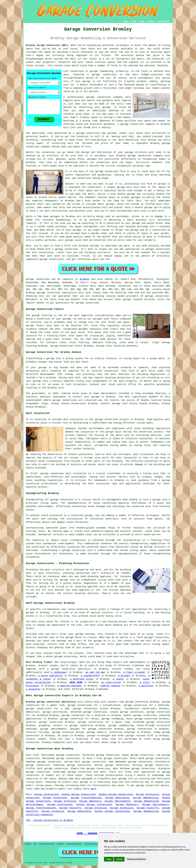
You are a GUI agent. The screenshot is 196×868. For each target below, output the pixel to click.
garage (162, 184)
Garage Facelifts (70, 808)
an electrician (111, 682)
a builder (124, 676)
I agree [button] (109, 859)
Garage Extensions (147, 794)
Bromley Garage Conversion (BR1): (48, 45)
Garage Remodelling (146, 798)
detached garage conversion (89, 712)
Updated (60, 844)
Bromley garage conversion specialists (51, 702)
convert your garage (75, 782)
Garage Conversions (93, 844)
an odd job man (95, 672)
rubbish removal (110, 686)
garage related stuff (140, 736)
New (35, 844)
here (93, 789)
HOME (126, 22)
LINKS (133, 22)
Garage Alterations (46, 794)
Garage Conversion (47, 844)
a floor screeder (134, 672)
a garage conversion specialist (69, 669)
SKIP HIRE (76, 682)
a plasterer (33, 689)
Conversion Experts (74, 844)
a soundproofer (90, 676)
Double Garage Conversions (79, 794)
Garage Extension (65, 801)
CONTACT (152, 22)
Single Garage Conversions (94, 805)
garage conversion (104, 75)
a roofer (118, 679)
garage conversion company (105, 97)
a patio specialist (51, 676)
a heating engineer (70, 686)
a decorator (146, 686)
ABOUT (142, 22)
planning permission (76, 573)
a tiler (145, 682)
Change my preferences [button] (136, 859)
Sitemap (28, 844)
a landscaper (59, 672)
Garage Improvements (118, 801)
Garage (30, 279)
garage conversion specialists (57, 293)
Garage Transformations (86, 798)
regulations (83, 175)
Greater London (36, 739)
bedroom (114, 111)
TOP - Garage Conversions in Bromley (49, 820)
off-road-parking (96, 140)
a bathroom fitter (82, 679)
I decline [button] (119, 859)
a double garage (142, 207)
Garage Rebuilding (117, 798)
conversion (93, 133)
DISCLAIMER (164, 22)
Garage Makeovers (90, 801)
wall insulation (73, 419)
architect (53, 156)
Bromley (84, 279)
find (36, 755)
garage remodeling (101, 71)
